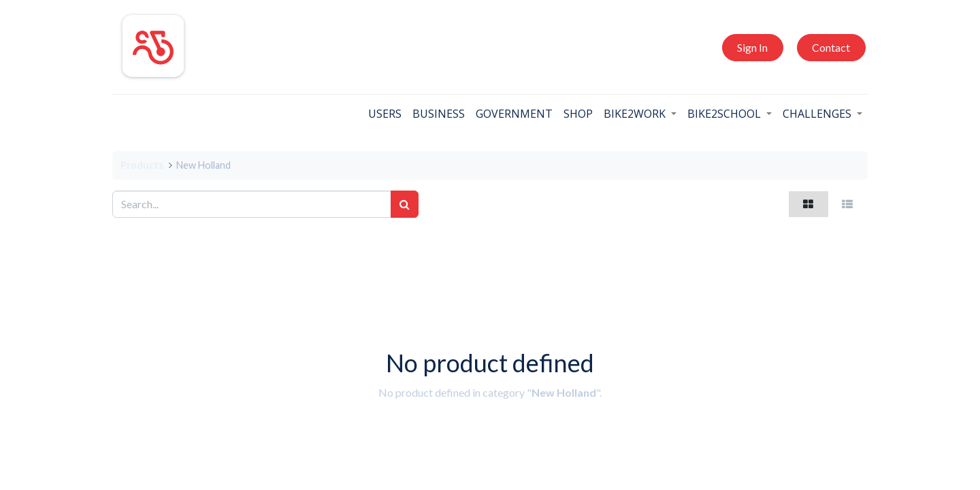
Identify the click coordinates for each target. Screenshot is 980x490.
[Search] (405, 204)
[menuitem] (385, 114)
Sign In (752, 47)
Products (142, 165)
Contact (831, 47)
